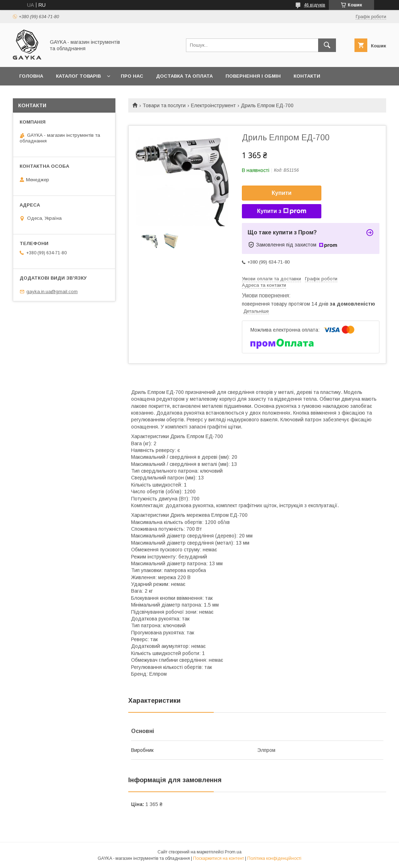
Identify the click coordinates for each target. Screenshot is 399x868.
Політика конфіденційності (274, 858)
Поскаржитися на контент (219, 858)
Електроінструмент (213, 105)
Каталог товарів (78, 76)
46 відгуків (315, 5)
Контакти (307, 76)
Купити (282, 193)
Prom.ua (233, 852)
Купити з (281, 211)
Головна (31, 76)
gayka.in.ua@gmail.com (52, 292)
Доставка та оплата (184, 76)
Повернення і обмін (253, 76)
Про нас (132, 76)
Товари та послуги (164, 105)
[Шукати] (327, 45)
